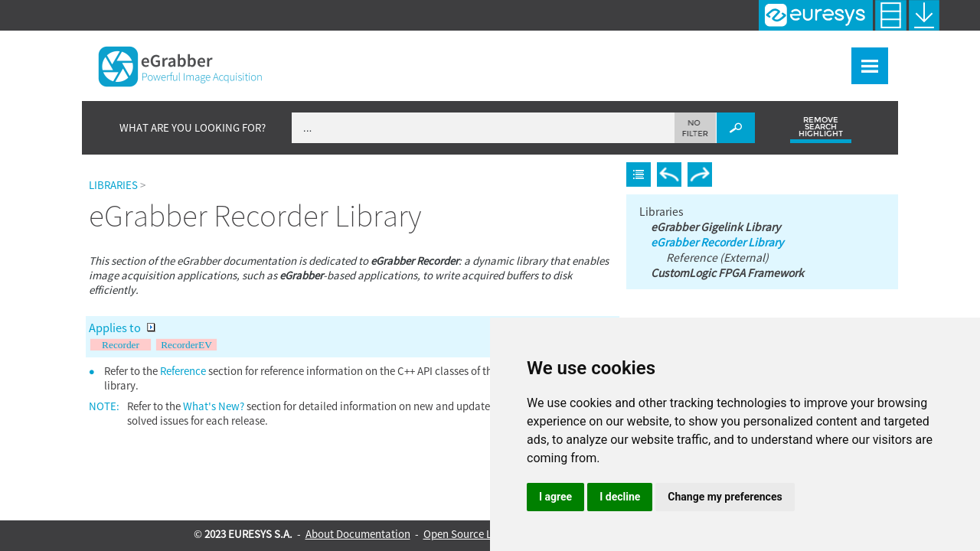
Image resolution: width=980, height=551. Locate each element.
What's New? (440, 57)
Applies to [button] (122, 320)
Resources (848, 57)
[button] (696, 120)
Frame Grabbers (622, 57)
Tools (779, 57)
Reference (183, 363)
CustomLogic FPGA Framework (726, 263)
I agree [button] (555, 497)
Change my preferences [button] (725, 497)
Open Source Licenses (475, 534)
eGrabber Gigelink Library (714, 217)
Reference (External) (716, 248)
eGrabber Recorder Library (715, 233)
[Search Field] (523, 120)
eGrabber (527, 57)
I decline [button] (620, 497)
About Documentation (358, 534)
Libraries (716, 57)
